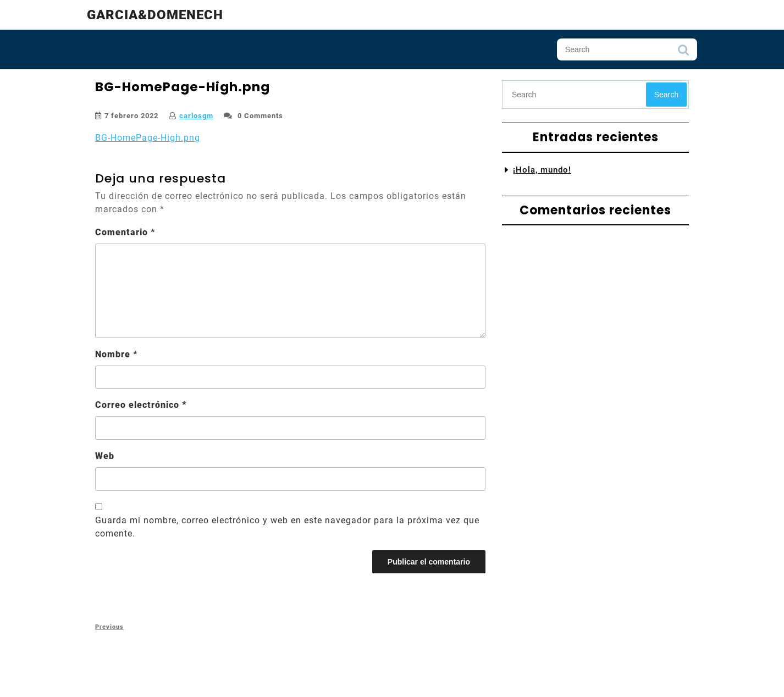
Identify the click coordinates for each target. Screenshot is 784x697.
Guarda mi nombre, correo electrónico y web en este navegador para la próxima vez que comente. (287, 527)
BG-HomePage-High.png (148, 138)
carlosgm (196, 116)
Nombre (116, 354)
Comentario (125, 232)
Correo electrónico (141, 405)
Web (105, 456)
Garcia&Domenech (155, 15)
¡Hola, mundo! (542, 170)
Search (683, 53)
